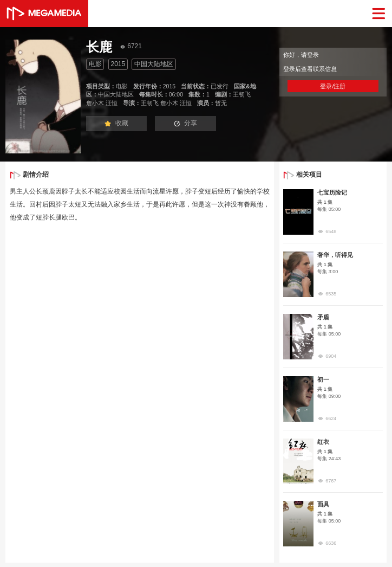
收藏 (116, 123)
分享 (186, 123)
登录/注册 (333, 86)
